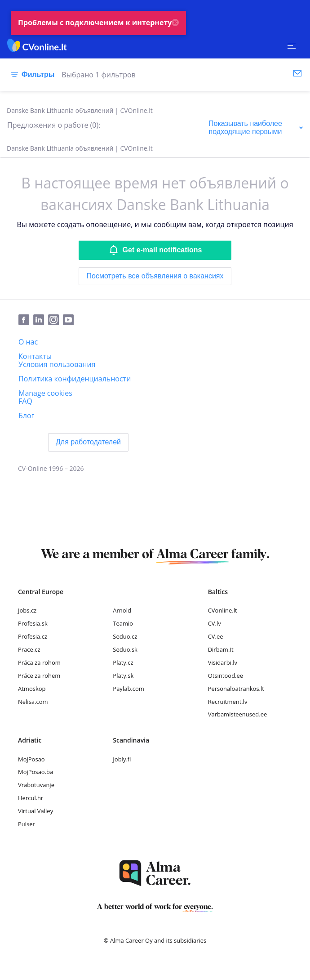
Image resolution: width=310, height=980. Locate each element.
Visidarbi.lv (223, 662)
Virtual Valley (35, 811)
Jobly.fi (122, 759)
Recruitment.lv (228, 702)
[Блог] (26, 416)
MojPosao (31, 759)
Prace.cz (29, 649)
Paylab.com (128, 689)
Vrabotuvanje (36, 785)
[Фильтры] (31, 75)
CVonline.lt (223, 610)
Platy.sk (123, 676)
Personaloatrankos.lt (236, 689)
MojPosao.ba (35, 772)
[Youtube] (70, 320)
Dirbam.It (221, 649)
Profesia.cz (33, 636)
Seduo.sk (125, 649)
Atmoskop (32, 689)
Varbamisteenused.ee (238, 714)
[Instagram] (55, 320)
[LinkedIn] (41, 320)
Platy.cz (123, 662)
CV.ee (216, 636)
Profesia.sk (33, 623)
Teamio (123, 623)
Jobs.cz (27, 610)
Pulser (27, 824)
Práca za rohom (39, 662)
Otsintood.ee (226, 676)
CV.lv (215, 623)
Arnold (122, 610)
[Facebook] (26, 320)
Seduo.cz (125, 636)
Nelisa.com (33, 702)
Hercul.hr (31, 798)
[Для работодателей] (88, 442)
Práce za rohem (39, 676)
